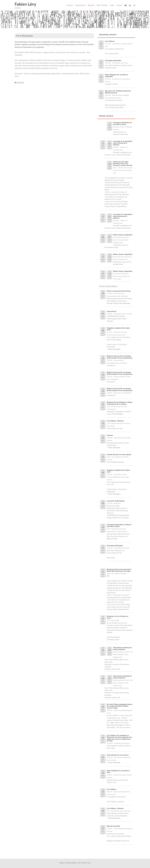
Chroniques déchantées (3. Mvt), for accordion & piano (119, 525)
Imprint (62, 863)
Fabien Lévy (25, 4)
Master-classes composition (123, 235)
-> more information (114, 762)
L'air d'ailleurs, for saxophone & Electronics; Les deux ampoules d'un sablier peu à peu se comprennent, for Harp (119, 738)
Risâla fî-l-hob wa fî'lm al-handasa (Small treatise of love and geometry (120, 357)
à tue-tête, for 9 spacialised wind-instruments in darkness (123, 143)
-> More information (114, 349)
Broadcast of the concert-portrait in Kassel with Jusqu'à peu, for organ (119, 570)
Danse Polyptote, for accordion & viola (118, 771)
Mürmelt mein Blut (113, 826)
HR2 (108, 576)
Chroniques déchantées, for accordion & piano (123, 123)
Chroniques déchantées (115, 546)
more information (124, 303)
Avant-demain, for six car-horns (118, 755)
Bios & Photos (102, 5)
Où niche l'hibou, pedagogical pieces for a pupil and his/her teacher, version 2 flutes (119, 706)
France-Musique (118, 414)
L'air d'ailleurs (112, 789)
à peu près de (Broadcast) (116, 501)
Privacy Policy (71, 863)
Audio (112, 5)
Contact (119, 5)
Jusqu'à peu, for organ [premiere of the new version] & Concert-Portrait (123, 163)
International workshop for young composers (122, 648)
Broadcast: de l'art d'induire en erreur (118, 617)
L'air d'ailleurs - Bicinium (115, 421)
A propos (110, 435)
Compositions (80, 5)
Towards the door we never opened (119, 454)
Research (91, 5)
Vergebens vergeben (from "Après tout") (118, 329)
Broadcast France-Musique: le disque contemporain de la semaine (120, 403)
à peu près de (111, 311)
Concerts (70, 5)
